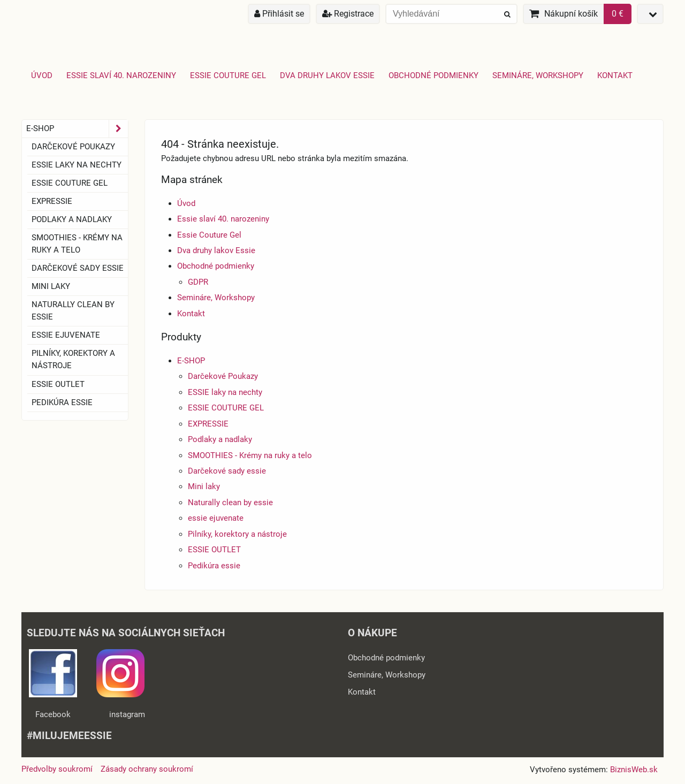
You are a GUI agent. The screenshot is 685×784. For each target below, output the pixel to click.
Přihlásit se (279, 14)
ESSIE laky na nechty (225, 392)
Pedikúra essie (214, 566)
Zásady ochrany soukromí (147, 769)
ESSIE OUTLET (214, 550)
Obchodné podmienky (433, 75)
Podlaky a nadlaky (220, 439)
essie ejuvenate (216, 518)
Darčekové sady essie (227, 471)
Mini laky (204, 486)
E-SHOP (191, 361)
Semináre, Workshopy (538, 75)
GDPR (198, 282)
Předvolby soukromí (57, 769)
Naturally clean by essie (230, 503)
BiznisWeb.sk (634, 770)
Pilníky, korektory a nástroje (237, 534)
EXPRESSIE (208, 424)
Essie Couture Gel (228, 75)
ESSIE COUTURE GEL (226, 408)
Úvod (42, 75)
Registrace (348, 14)
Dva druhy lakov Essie (327, 75)
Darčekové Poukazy (223, 376)
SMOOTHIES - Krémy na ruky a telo (250, 455)
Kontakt (615, 75)
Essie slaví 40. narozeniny (121, 75)
